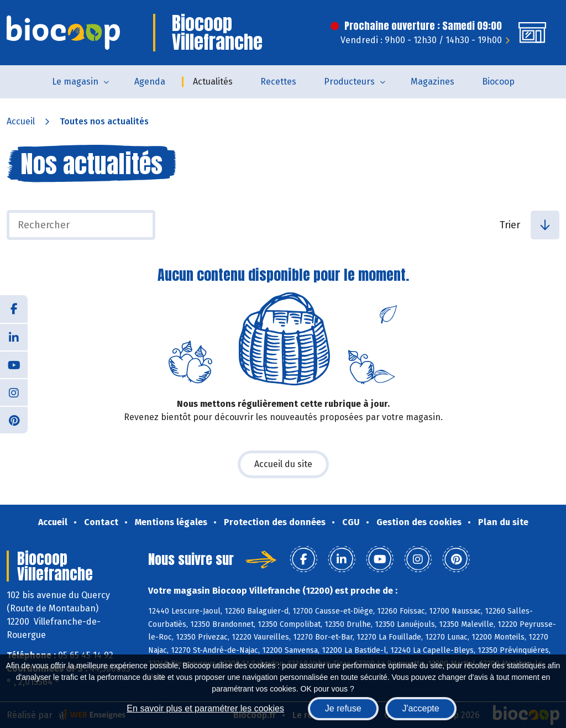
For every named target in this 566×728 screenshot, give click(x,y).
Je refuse (343, 708)
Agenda (150, 82)
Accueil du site (283, 464)
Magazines (433, 82)
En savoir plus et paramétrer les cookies (205, 708)
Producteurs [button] (349, 82)
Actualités (213, 82)
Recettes (278, 82)
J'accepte (421, 708)
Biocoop (498, 82)
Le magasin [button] (75, 82)
